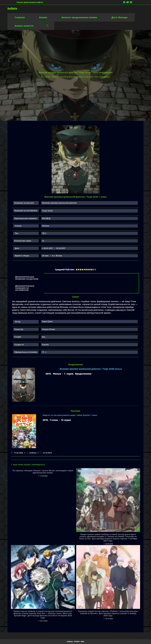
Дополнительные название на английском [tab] (25, 288)
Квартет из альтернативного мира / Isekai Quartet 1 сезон (70, 415)
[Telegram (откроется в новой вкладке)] (131, 2)
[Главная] (42, 77)
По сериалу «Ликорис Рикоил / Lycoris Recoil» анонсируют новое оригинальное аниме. (43, 472)
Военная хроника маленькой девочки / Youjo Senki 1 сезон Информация (81, 77)
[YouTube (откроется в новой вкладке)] (128, 2)
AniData (12, 9)
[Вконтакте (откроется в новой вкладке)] (124, 2)
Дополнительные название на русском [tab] (27, 278)
